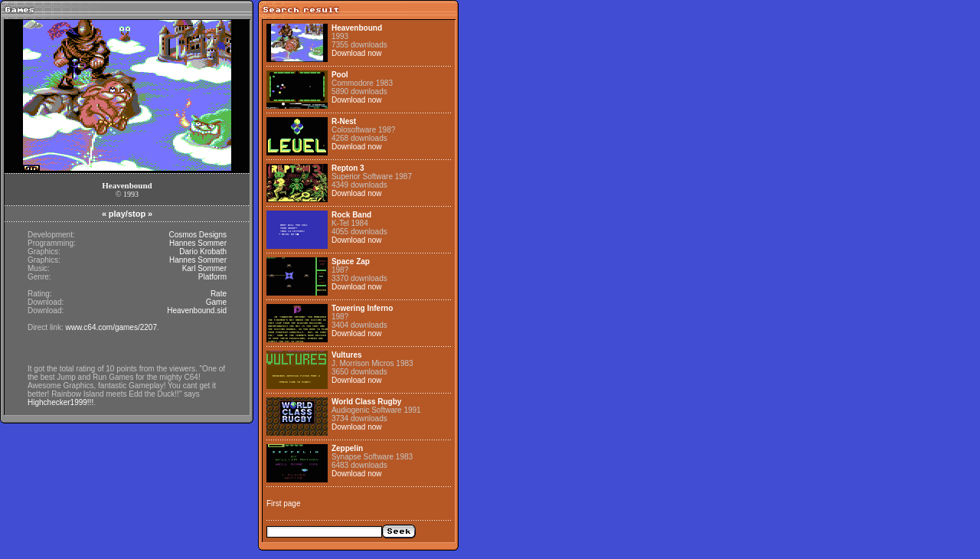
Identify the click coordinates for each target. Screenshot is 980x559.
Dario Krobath (203, 252)
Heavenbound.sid (197, 311)
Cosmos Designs (198, 235)
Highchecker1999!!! (60, 402)
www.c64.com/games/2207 (111, 327)
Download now (357, 53)
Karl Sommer (204, 268)
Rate (219, 294)
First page (283, 503)
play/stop (127, 214)
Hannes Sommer (198, 243)
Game (216, 302)
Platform (212, 277)
